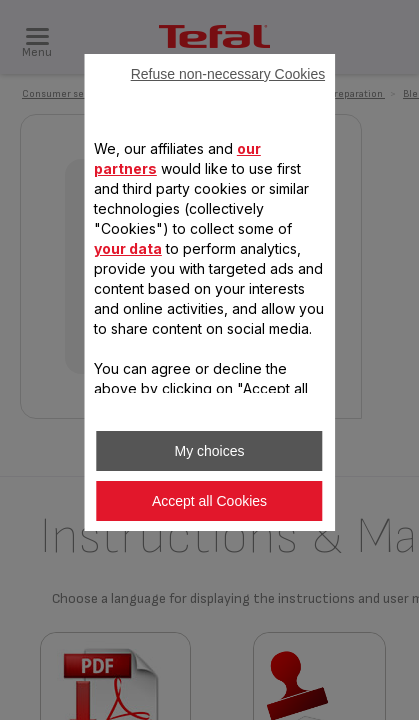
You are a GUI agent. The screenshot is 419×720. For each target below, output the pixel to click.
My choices (209, 451)
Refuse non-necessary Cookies (228, 74)
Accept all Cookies (209, 501)
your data (128, 248)
